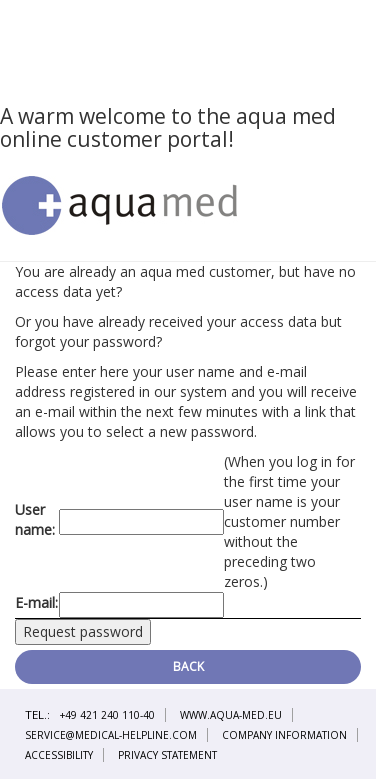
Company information (284, 735)
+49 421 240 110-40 (107, 715)
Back (188, 666)
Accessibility (59, 755)
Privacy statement (167, 755)
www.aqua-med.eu (231, 715)
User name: (35, 519)
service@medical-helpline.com (111, 735)
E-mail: (36, 602)
